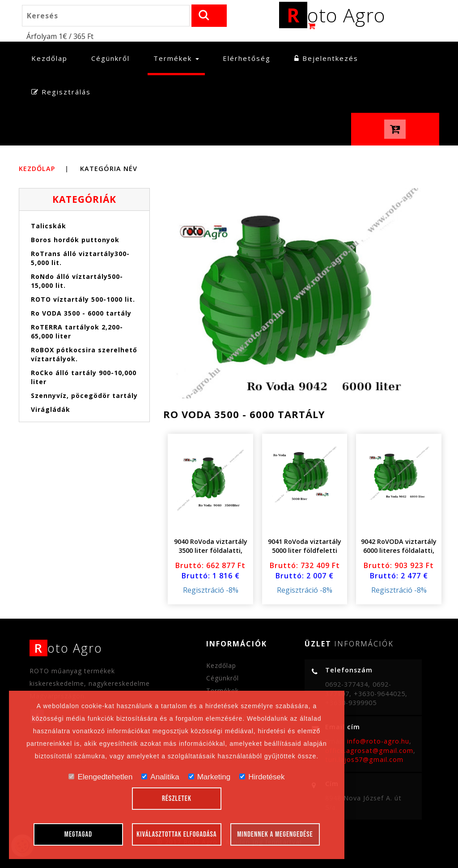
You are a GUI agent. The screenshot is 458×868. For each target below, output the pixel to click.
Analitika (160, 777)
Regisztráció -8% (211, 590)
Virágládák (51, 409)
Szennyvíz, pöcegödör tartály (84, 396)
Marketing (210, 777)
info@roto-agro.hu (378, 741)
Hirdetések (262, 777)
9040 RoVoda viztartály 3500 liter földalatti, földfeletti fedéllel (211, 550)
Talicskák (49, 226)
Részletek (177, 799)
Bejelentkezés (326, 58)
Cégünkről (110, 58)
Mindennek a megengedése (275, 834)
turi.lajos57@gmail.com (364, 759)
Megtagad (78, 834)
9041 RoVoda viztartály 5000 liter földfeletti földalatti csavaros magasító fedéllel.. (305, 555)
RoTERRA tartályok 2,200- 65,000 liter (77, 331)
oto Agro (332, 15)
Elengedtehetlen (100, 777)
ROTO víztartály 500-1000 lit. (83, 299)
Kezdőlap (52, 58)
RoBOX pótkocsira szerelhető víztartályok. (84, 354)
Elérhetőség (247, 58)
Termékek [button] (176, 58)
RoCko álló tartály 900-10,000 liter (84, 377)
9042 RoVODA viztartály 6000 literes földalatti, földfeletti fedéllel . (399, 550)
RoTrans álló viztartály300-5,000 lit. (80, 258)
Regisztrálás (61, 92)
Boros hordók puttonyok (75, 240)
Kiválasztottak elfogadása (176, 834)
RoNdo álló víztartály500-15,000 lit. (77, 281)
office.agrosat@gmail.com (369, 750)
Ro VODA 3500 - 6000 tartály (81, 313)
